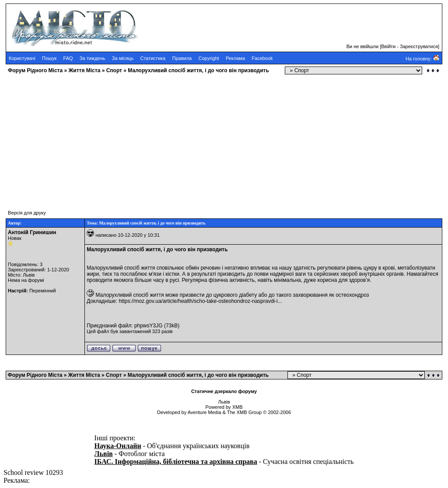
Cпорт (114, 70)
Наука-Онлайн (118, 446)
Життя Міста (84, 70)
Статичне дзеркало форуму (224, 391)
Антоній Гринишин (32, 232)
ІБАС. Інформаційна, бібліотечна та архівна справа (176, 462)
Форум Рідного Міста (35, 70)
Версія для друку (27, 213)
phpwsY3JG (149, 326)
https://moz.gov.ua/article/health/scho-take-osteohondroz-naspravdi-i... (200, 301)
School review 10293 (33, 472)
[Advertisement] (224, 138)
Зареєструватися (419, 46)
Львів (104, 454)
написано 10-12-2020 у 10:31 (128, 235)
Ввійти (388, 46)
